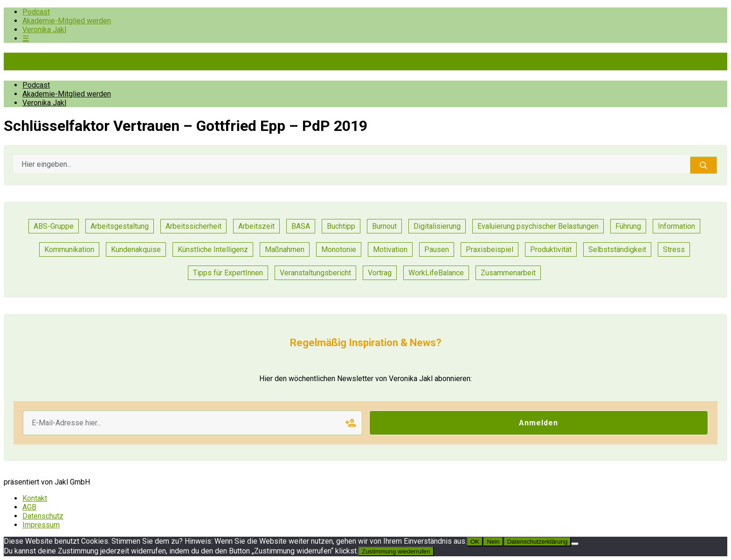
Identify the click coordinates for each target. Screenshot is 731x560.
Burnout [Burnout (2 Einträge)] (384, 226)
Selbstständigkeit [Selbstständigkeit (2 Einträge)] (617, 249)
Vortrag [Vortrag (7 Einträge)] (380, 273)
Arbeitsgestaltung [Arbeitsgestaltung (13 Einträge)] (120, 226)
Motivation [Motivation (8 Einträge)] (390, 249)
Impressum (41, 525)
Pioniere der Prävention (83, 61)
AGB (29, 507)
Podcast (36, 12)
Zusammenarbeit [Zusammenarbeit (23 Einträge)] (508, 273)
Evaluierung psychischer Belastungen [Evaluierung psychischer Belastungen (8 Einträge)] (538, 226)
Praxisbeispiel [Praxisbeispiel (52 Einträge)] (490, 249)
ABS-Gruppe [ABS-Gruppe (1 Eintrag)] (54, 226)
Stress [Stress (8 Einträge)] (674, 249)
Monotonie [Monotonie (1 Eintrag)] (339, 249)
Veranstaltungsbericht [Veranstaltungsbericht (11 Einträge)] (315, 273)
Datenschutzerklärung (538, 542)
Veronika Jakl (44, 30)
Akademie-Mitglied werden (67, 21)
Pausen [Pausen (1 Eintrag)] (437, 249)
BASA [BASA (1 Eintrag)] (301, 226)
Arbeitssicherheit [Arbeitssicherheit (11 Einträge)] (193, 226)
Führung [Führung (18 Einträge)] (628, 226)
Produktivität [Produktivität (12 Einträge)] (551, 249)
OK (475, 542)
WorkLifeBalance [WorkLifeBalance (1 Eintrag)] (436, 273)
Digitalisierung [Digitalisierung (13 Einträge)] (437, 226)
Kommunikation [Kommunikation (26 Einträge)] (69, 249)
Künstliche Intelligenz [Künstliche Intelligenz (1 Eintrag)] (213, 249)
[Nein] (575, 544)
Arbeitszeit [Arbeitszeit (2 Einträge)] (256, 226)
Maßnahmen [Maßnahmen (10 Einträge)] (285, 249)
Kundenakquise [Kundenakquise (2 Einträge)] (136, 249)
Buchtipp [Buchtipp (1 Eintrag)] (341, 226)
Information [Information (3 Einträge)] (676, 226)
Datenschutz (43, 516)
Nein (493, 542)
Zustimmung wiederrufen (396, 551)
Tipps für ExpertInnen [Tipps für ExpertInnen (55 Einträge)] (228, 273)
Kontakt (35, 498)
